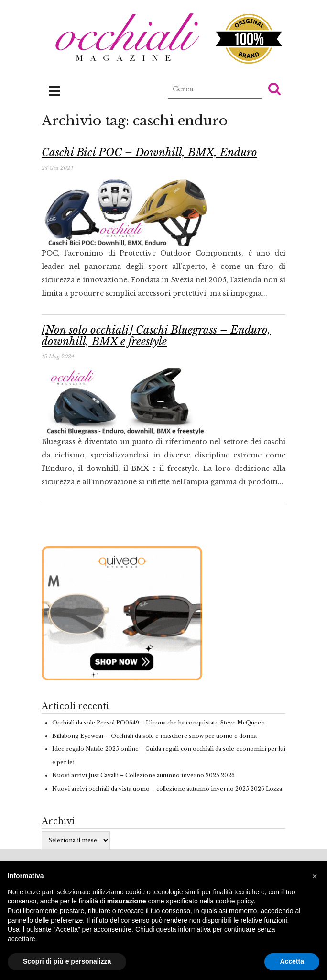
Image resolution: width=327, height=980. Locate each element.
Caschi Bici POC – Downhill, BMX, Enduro (149, 152)
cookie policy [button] (234, 901)
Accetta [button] (292, 961)
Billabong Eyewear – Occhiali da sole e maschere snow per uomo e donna (154, 736)
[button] (274, 89)
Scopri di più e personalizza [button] (67, 961)
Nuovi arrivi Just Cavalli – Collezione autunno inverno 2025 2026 (143, 775)
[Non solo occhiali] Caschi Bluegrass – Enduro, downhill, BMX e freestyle (156, 336)
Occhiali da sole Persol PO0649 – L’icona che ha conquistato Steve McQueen (158, 723)
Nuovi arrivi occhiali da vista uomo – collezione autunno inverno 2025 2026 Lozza (167, 789)
